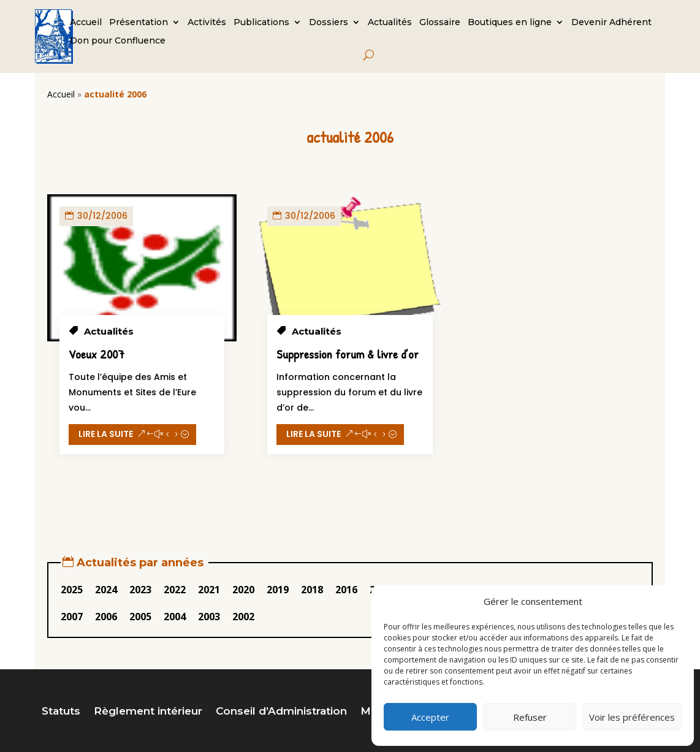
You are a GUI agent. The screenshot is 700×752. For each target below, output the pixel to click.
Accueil (86, 23)
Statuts (61, 712)
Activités (207, 23)
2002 (243, 617)
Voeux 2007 (97, 354)
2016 (346, 590)
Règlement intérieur (148, 712)
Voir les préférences (632, 717)
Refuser (530, 717)
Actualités (390, 23)
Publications (261, 23)
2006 (106, 617)
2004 (175, 617)
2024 (106, 590)
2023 (140, 590)
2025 (72, 590)
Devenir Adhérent (611, 23)
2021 (209, 590)
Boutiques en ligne (510, 23)
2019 (278, 590)
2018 (312, 590)
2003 (209, 617)
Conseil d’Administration (281, 712)
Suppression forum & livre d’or (348, 354)
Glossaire (440, 23)
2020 (243, 590)
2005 (140, 617)
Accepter (430, 717)
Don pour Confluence (118, 41)
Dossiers (329, 23)
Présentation (139, 23)
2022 (175, 590)
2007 (72, 617)
